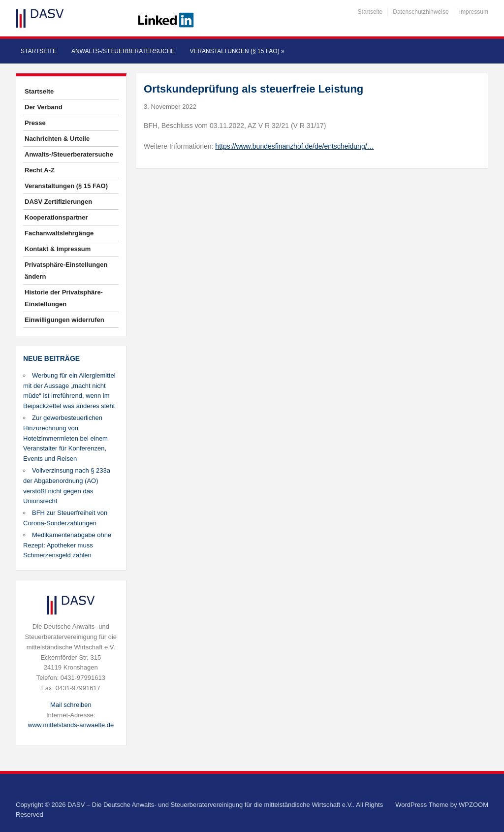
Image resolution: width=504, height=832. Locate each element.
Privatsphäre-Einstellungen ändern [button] (66, 271)
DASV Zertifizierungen (58, 202)
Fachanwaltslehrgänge (59, 233)
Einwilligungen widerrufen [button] (64, 320)
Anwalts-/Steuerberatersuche (123, 51)
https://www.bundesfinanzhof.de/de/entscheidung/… (294, 146)
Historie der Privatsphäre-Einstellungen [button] (64, 298)
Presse (35, 123)
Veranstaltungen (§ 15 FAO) (237, 51)
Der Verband (44, 107)
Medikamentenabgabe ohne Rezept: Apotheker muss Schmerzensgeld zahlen (67, 545)
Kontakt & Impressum (58, 249)
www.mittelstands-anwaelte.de (71, 725)
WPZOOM (473, 805)
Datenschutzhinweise (421, 12)
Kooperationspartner (56, 217)
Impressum (474, 12)
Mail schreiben (71, 705)
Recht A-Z (40, 170)
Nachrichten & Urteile (57, 139)
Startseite (370, 12)
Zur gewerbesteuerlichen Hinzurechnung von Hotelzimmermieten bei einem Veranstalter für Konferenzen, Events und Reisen (65, 438)
